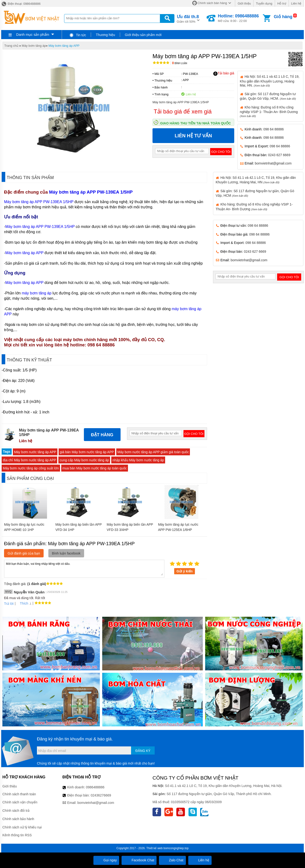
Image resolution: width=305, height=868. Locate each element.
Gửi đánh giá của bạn (24, 553)
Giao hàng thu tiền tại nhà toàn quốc (196, 123)
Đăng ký (143, 751)
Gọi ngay (106, 860)
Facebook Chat (139, 860)
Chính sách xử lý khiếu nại (22, 827)
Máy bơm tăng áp (34, 46)
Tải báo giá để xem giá (183, 111)
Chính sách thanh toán (19, 794)
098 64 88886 (274, 129)
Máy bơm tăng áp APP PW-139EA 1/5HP (91, 192)
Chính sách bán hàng (212, 3)
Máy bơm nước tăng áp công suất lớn (31, 468)
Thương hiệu (105, 35)
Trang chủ (11, 46)
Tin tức (78, 35)
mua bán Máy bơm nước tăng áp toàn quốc (95, 468)
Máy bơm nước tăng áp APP (35, 452)
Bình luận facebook (66, 553)
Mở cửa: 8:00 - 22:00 (238, 18)
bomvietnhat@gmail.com (273, 163)
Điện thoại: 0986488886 (21, 4)
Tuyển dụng (264, 3)
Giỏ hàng (283, 17)
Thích (22, 603)
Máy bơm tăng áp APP (64, 46)
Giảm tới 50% (188, 18)
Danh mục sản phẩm (33, 34)
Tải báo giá (224, 73)
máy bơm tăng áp (37, 293)
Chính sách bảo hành (18, 819)
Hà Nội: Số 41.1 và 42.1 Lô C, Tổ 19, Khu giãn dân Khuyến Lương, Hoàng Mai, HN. (270, 81)
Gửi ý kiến (185, 571)
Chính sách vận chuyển (20, 802)
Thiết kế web (155, 848)
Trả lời (9, 604)
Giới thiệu (244, 3)
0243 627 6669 (279, 155)
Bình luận (180, 63)
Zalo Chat (172, 860)
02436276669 (101, 795)
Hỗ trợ (282, 3)
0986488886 (95, 787)
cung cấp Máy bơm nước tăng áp (84, 460)
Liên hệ (296, 3)
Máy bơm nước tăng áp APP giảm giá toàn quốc (153, 452)
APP (186, 80)
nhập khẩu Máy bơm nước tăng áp (138, 460)
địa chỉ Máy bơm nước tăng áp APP (29, 460)
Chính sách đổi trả (16, 811)
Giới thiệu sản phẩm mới (143, 35)
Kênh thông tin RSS (17, 835)
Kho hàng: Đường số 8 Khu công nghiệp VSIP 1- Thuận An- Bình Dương (269, 111)
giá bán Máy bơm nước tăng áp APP (87, 452)
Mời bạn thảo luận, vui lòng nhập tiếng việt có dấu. (84, 568)
